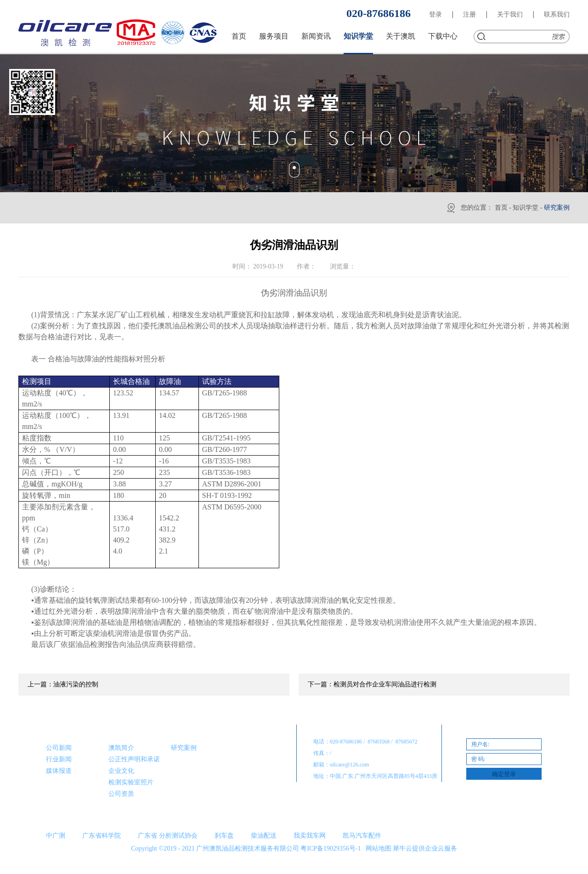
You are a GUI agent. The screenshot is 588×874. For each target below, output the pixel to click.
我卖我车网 (310, 836)
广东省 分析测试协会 (168, 836)
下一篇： (372, 684)
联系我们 (557, 14)
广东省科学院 (102, 836)
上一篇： (63, 684)
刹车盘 (224, 836)
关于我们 (510, 14)
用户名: (480, 744)
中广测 (56, 836)
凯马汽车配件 (362, 836)
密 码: (478, 759)
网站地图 (377, 848)
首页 (239, 36)
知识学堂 (526, 208)
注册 (469, 14)
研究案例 (557, 208)
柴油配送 (264, 836)
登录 (435, 14)
